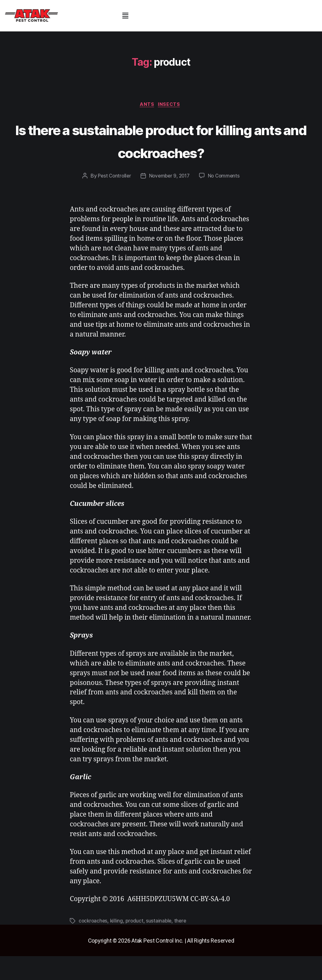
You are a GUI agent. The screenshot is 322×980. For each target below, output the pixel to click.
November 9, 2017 (169, 200)
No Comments (226, 200)
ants (147, 105)
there (183, 945)
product (136, 945)
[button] (125, 16)
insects (172, 105)
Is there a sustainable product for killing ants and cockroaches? (161, 152)
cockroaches (94, 945)
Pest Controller (112, 200)
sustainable (161, 945)
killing (118, 945)
